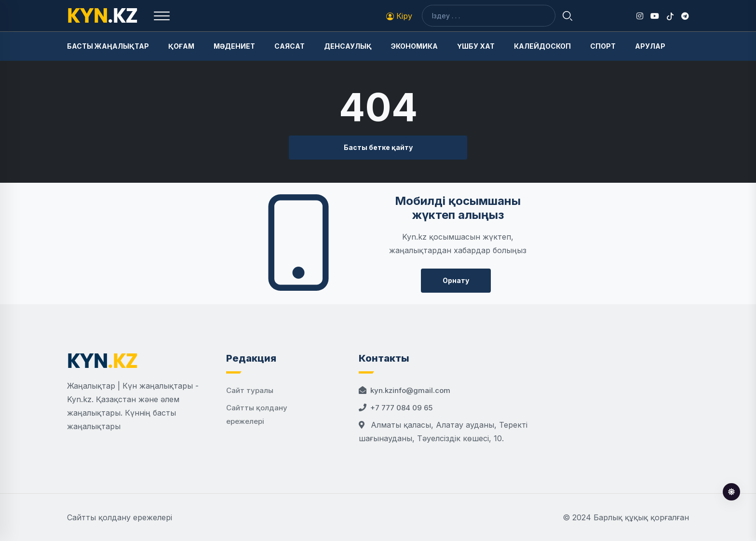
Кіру (399, 16)
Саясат (290, 46)
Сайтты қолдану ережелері (120, 517)
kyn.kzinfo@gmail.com (410, 390)
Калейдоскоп (542, 46)
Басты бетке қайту (378, 147)
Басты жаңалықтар (108, 46)
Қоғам (181, 46)
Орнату (456, 280)
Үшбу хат (476, 46)
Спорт (603, 46)
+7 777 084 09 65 (401, 408)
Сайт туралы (250, 390)
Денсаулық (348, 46)
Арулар (650, 46)
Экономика (414, 46)
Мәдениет (234, 46)
